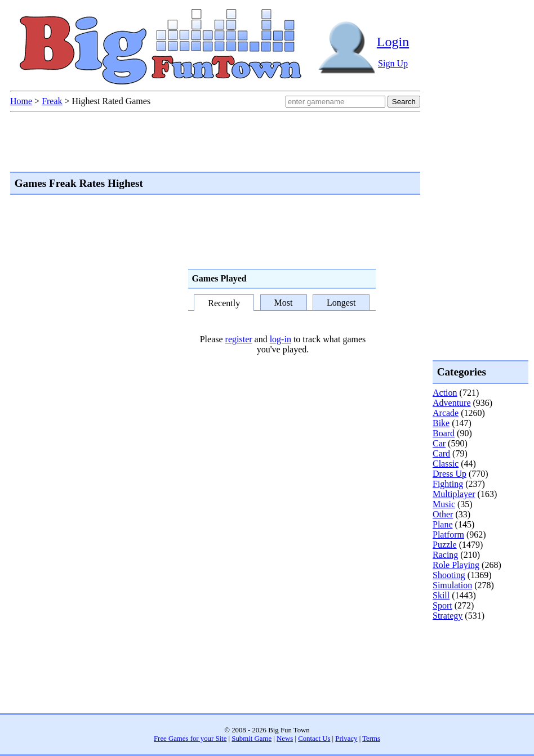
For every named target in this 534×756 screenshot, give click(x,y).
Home (21, 101)
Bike (441, 423)
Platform (448, 534)
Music (444, 504)
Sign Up (393, 63)
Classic (446, 464)
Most (284, 303)
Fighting (448, 484)
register (239, 339)
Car (439, 443)
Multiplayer (454, 494)
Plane (443, 524)
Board (444, 433)
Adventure (452, 403)
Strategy (448, 616)
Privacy (346, 739)
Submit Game (252, 739)
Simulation (452, 585)
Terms (371, 739)
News (285, 739)
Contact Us (314, 739)
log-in (281, 339)
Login (393, 42)
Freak (52, 101)
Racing (445, 555)
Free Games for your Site (190, 739)
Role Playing (456, 565)
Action (445, 393)
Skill (441, 595)
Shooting (449, 575)
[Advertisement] (478, 666)
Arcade (446, 413)
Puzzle (445, 545)
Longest (341, 303)
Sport (442, 605)
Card (441, 453)
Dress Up (450, 474)
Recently (224, 304)
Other (443, 514)
